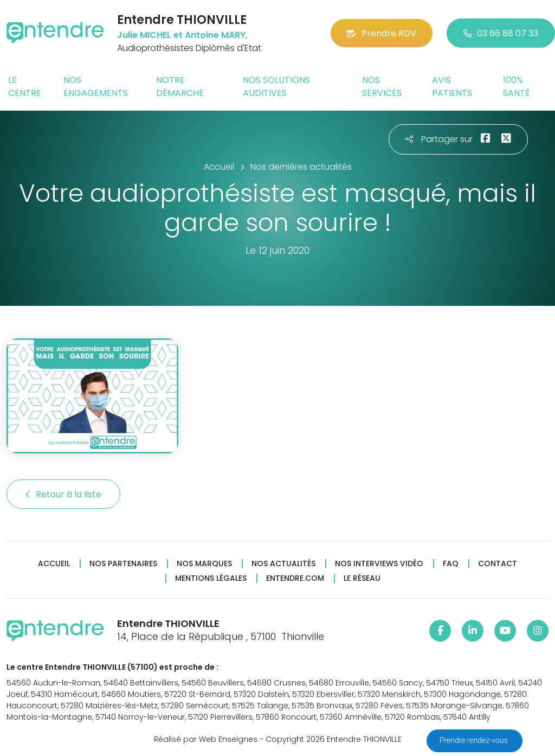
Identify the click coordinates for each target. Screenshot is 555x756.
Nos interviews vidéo (379, 564)
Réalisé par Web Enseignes (206, 739)
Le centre (25, 87)
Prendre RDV (382, 33)
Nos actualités (283, 564)
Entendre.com (295, 578)
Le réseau (362, 578)
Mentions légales (211, 578)
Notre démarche (180, 87)
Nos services (382, 87)
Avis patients (452, 87)
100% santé (517, 87)
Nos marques (204, 564)
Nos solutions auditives (276, 87)
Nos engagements (96, 87)
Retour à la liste (63, 494)
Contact (498, 564)
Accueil (54, 564)
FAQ (451, 564)
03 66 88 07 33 (501, 33)
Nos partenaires (123, 564)
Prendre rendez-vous (475, 740)
